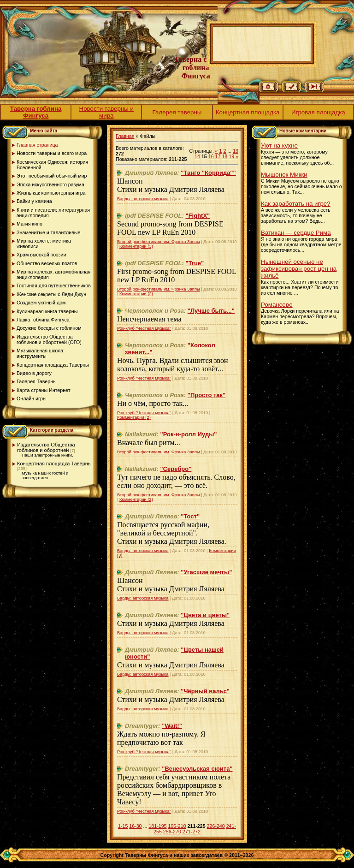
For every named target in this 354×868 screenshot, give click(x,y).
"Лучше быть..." (211, 311)
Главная (125, 136)
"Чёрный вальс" (205, 691)
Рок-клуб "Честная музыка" (144, 328)
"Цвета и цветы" (205, 615)
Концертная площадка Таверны (54, 464)
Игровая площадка (318, 112)
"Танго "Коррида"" (208, 173)
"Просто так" (206, 395)
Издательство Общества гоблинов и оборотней (46, 447)
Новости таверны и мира (107, 112)
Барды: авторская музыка (143, 199)
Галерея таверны (177, 112)
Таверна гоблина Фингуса (36, 112)
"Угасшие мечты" (206, 572)
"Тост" (190, 516)
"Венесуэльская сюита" (197, 769)
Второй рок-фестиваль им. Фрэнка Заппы (159, 242)
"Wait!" (172, 726)
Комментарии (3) (136, 246)
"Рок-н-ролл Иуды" (189, 434)
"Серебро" (176, 469)
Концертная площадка (248, 112)
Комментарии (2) (136, 294)
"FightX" (198, 216)
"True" (195, 263)
